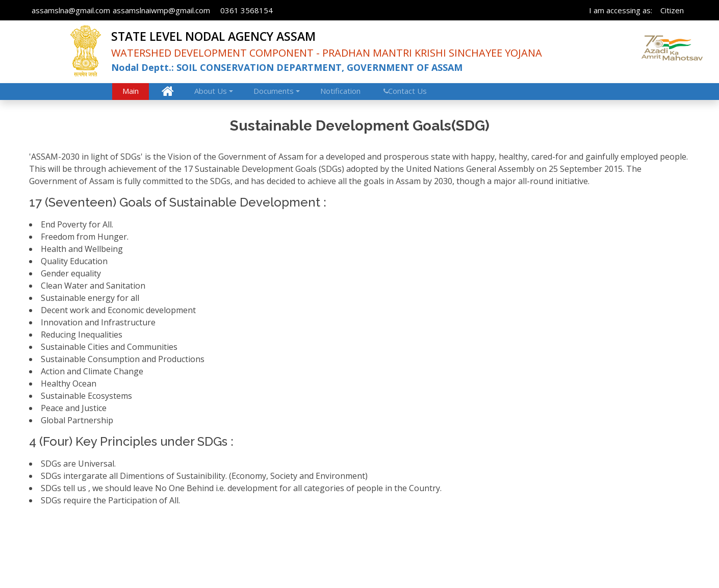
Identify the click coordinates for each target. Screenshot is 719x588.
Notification (340, 91)
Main (131, 91)
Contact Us (407, 91)
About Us (211, 91)
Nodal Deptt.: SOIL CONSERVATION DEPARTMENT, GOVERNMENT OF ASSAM (287, 67)
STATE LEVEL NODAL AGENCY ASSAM (213, 36)
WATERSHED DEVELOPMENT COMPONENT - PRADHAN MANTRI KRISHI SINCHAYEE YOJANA (327, 53)
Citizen (672, 10)
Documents (274, 91)
